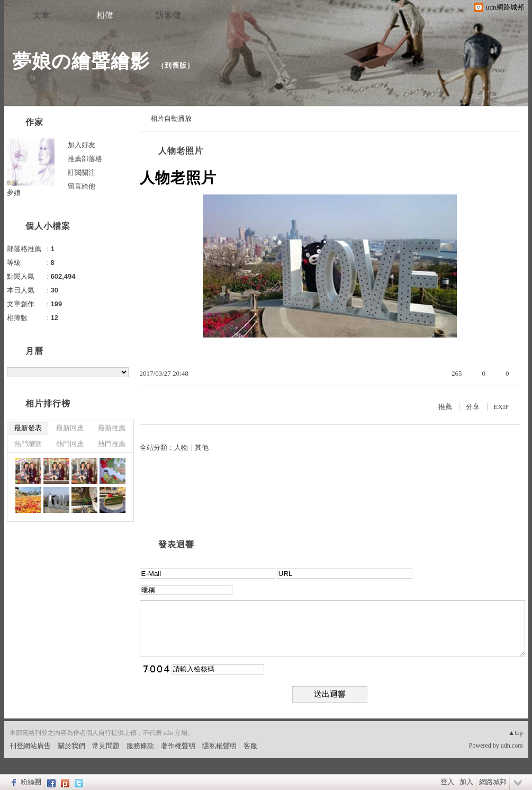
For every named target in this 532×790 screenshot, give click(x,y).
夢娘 (14, 193)
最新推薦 (112, 428)
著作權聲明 (178, 746)
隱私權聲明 (219, 746)
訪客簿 (168, 15)
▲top (515, 733)
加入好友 (82, 145)
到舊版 (176, 65)
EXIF (502, 407)
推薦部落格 (85, 159)
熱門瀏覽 (28, 444)
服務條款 (140, 746)
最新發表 (28, 428)
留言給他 (82, 186)
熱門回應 (70, 444)
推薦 (445, 407)
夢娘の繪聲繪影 (81, 61)
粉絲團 (31, 782)
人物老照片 (181, 151)
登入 (447, 782)
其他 (202, 447)
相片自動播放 (171, 118)
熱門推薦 (112, 444)
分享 (473, 407)
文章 (41, 15)
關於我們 (71, 746)
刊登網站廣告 (30, 746)
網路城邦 (493, 782)
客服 (250, 746)
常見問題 (106, 746)
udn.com (512, 745)
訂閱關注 (82, 172)
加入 (466, 782)
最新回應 (70, 428)
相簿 (105, 15)
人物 (181, 447)
